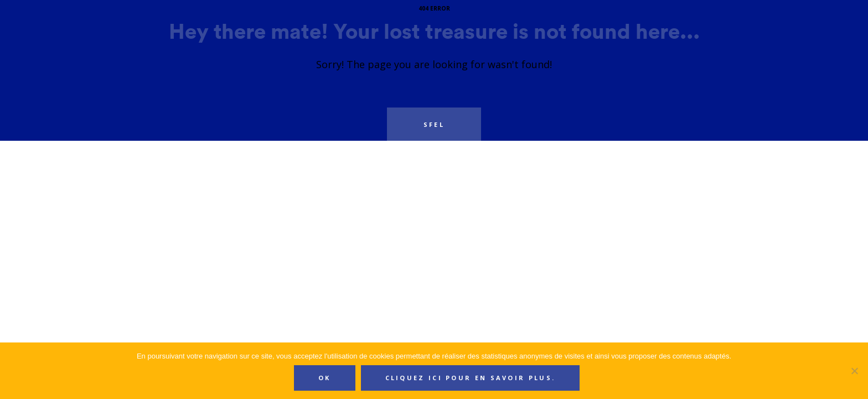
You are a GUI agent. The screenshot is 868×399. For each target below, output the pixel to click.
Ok (325, 378)
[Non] (854, 371)
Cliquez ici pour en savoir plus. (471, 378)
